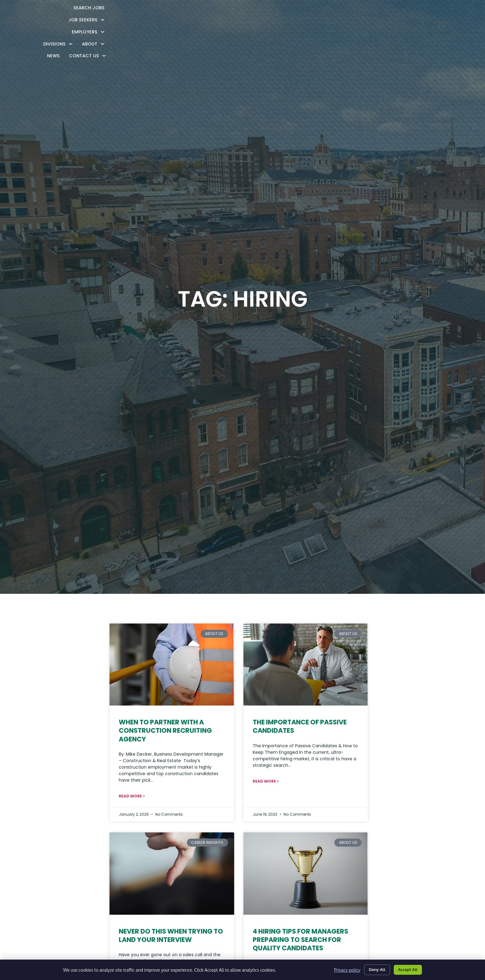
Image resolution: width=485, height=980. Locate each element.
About (338, 12)
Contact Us (399, 12)
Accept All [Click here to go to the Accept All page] (406, 969)
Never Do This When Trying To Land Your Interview (171, 935)
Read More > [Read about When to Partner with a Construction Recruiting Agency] (132, 796)
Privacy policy (340, 969)
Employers (262, 12)
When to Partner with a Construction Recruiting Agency (165, 731)
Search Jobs (175, 13)
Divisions (302, 12)
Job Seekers (218, 12)
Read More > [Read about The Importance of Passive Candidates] (266, 781)
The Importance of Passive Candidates (300, 726)
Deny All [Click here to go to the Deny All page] (372, 969)
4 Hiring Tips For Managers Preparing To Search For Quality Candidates (300, 940)
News (365, 13)
